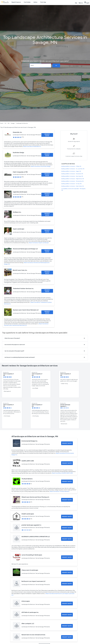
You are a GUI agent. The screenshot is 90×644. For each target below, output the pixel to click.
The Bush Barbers (27, 479)
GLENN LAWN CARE (28, 461)
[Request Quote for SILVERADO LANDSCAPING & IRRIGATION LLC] (67, 539)
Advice (35, 2)
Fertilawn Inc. (17, 212)
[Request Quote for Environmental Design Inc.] (67, 443)
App (76, 3)
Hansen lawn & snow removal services (33, 635)
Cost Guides (27, 2)
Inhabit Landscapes (28, 514)
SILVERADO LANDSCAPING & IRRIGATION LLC (36, 537)
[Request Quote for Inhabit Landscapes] (67, 517)
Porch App (43, 2)
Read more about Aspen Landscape (39, 243)
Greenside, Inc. (17, 132)
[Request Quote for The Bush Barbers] (67, 481)
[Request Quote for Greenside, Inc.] (47, 135)
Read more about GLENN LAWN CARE (62, 473)
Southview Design (18, 153)
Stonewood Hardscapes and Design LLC (25, 249)
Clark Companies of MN (20, 172)
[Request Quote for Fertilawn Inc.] (47, 214)
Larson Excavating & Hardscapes (32, 555)
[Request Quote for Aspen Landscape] (47, 231)
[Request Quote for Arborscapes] (67, 603)
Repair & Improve (16, 2)
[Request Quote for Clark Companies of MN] (47, 175)
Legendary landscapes (20, 192)
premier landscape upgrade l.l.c (31, 525)
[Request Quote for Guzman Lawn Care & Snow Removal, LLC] (47, 312)
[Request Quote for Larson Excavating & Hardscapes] (67, 557)
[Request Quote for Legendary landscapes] (47, 195)
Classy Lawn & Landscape (30, 570)
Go (56, 66)
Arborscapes (26, 601)
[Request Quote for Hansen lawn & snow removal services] (67, 637)
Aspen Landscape (18, 229)
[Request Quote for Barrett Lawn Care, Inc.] (47, 273)
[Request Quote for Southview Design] (47, 155)
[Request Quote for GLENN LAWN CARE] (67, 463)
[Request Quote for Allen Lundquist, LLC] (67, 626)
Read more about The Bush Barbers (60, 491)
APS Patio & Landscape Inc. (30, 612)
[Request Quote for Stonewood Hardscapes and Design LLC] (47, 251)
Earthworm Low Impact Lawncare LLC (34, 581)
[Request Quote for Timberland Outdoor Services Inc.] (47, 291)
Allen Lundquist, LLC (28, 624)
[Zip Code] (40, 66)
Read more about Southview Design (41, 166)
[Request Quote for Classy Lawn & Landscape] (67, 572)
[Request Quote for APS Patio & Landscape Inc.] (67, 615)
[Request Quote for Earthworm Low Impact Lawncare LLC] (67, 584)
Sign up (81, 3)
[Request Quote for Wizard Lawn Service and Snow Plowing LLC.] (67, 500)
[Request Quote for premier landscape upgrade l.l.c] (67, 528)
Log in (87, 2)
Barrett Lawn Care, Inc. (20, 270)
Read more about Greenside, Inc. (32, 146)
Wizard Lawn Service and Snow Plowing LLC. (35, 497)
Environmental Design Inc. (30, 441)
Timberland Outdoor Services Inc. (23, 289)
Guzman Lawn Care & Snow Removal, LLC (26, 310)
